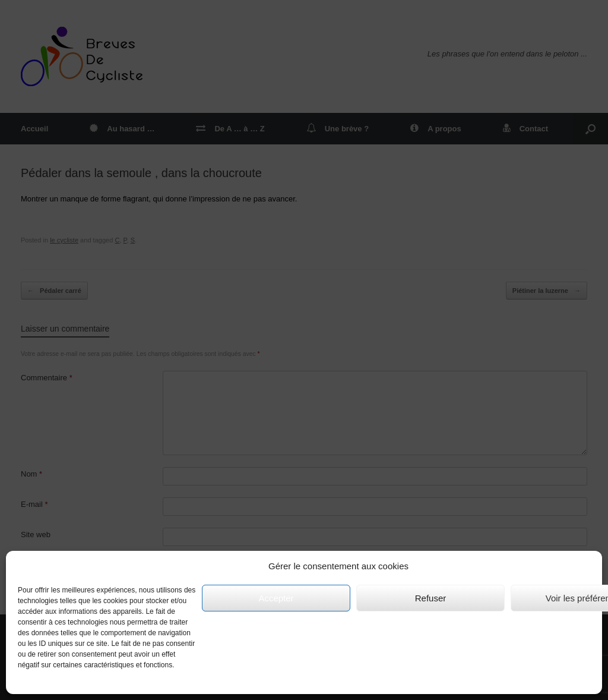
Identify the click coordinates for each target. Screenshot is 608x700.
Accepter (276, 598)
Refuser (431, 598)
